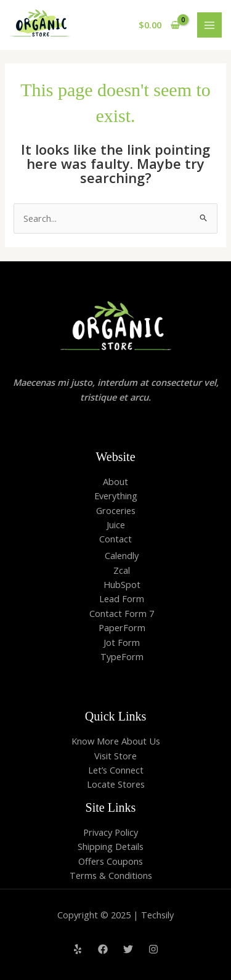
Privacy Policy (111, 832)
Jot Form (122, 642)
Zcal (122, 570)
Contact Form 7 (122, 613)
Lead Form (122, 598)
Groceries (116, 510)
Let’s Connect (116, 770)
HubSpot (122, 584)
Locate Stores (116, 784)
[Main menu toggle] (209, 25)
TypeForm (122, 656)
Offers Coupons (111, 861)
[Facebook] (103, 949)
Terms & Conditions (111, 875)
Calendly (122, 555)
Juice (116, 525)
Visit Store (115, 756)
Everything (116, 496)
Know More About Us (116, 741)
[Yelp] (78, 949)
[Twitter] (128, 949)
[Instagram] (153, 949)
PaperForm (122, 627)
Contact (115, 539)
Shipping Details (111, 846)
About (115, 481)
